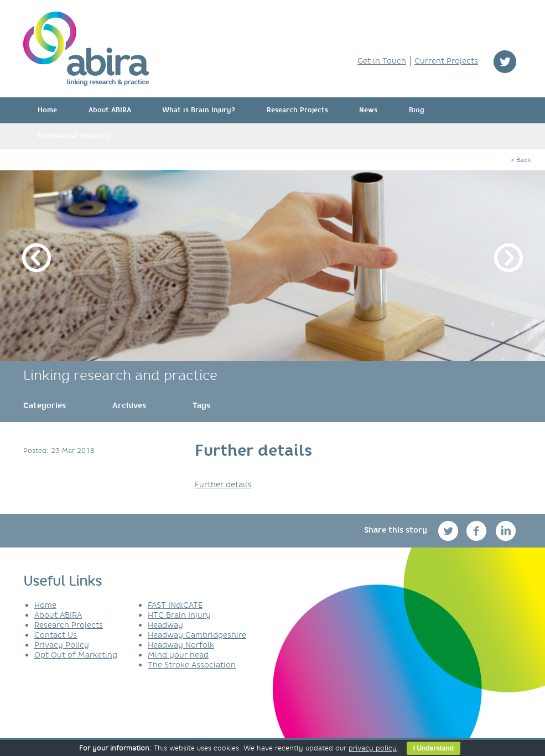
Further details (223, 484)
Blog (417, 110)
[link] (45, 405)
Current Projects (446, 61)
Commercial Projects (73, 136)
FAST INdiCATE (175, 605)
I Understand (434, 748)
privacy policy (373, 748)
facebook (478, 531)
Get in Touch (382, 61)
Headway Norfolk (181, 645)
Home (47, 110)
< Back (521, 160)
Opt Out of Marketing (76, 655)
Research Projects (297, 110)
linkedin (506, 531)
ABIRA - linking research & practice (86, 49)
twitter (505, 62)
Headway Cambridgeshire (197, 635)
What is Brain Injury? (199, 110)
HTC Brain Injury (179, 615)
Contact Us (56, 635)
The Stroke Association (192, 665)
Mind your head (178, 655)
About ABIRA (110, 110)
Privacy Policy (62, 645)
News (368, 110)
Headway (165, 625)
